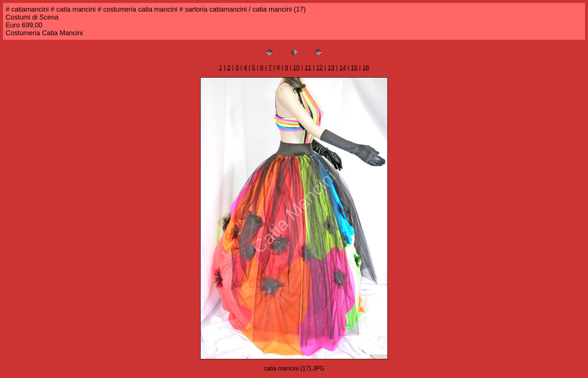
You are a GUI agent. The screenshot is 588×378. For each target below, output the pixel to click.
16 (366, 68)
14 (343, 68)
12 (319, 68)
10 (296, 68)
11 (308, 68)
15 (354, 68)
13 (331, 68)
